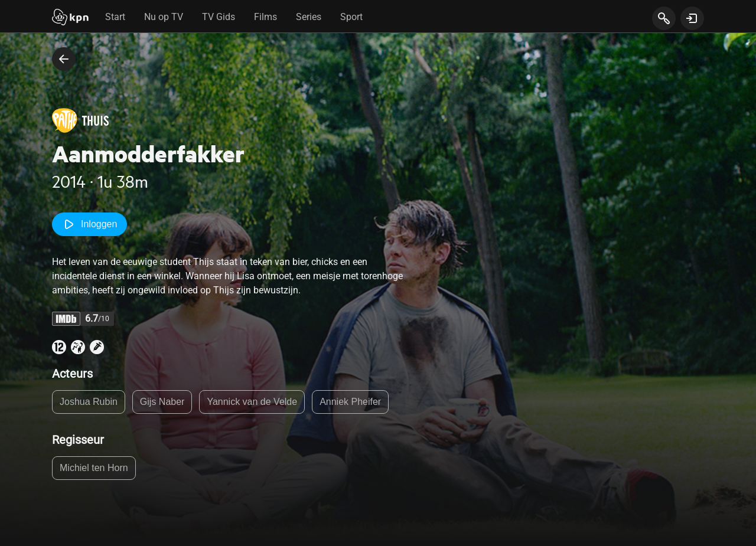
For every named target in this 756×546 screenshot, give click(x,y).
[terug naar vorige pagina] (64, 59)
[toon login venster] (692, 18)
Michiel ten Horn (94, 468)
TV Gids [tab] (219, 17)
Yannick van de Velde (252, 402)
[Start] (70, 18)
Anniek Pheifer (350, 402)
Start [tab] (115, 17)
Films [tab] (265, 17)
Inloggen (89, 224)
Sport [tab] (351, 17)
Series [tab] (309, 17)
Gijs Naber (162, 402)
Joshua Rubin (89, 402)
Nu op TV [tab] (164, 17)
